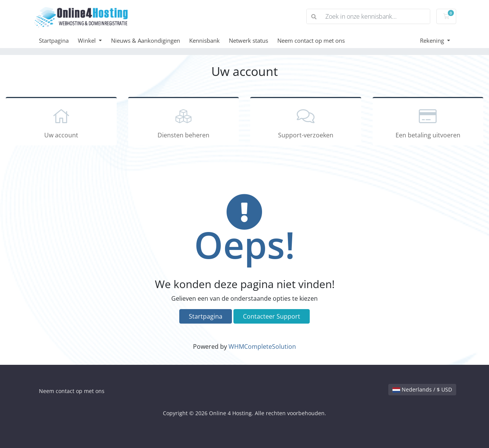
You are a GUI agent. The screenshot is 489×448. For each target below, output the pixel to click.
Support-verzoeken (306, 122)
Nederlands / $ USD (422, 389)
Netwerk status (249, 40)
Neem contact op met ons (311, 40)
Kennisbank (204, 40)
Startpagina (54, 40)
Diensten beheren (184, 122)
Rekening (433, 40)
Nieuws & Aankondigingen (146, 40)
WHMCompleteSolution (262, 346)
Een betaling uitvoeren (428, 122)
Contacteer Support (272, 316)
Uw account (61, 122)
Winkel (88, 40)
